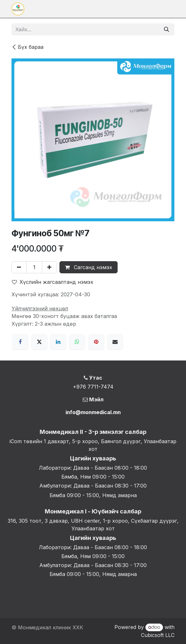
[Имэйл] (115, 342)
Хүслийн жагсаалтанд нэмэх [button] (53, 282)
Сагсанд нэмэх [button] (89, 267)
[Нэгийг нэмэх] (49, 267)
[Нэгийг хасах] (19, 267)
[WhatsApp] (77, 342)
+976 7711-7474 (93, 387)
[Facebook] (20, 342)
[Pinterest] (96, 342)
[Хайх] (167, 29)
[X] (39, 342)
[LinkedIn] (58, 342)
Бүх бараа (27, 47)
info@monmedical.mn (93, 412)
